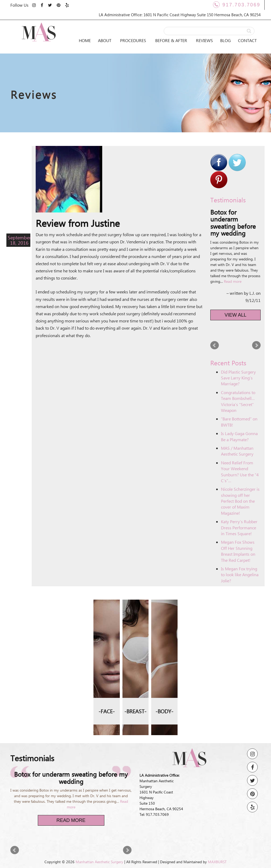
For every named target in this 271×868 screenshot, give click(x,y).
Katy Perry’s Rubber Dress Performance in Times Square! (239, 527)
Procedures (133, 40)
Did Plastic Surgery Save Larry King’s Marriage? (238, 378)
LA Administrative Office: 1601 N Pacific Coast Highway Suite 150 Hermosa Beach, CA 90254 (180, 15)
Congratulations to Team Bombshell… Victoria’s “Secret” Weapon (238, 401)
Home (85, 40)
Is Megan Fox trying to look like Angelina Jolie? (240, 575)
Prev (215, 345)
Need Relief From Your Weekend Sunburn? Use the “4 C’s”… (240, 472)
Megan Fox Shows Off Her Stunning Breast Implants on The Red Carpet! (238, 551)
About (105, 40)
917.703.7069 (237, 5)
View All (236, 315)
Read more (233, 281)
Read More (71, 820)
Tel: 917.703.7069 (154, 814)
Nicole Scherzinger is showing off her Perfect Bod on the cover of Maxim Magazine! (240, 501)
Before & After (171, 40)
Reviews (204, 40)
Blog (225, 40)
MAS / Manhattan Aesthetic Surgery (237, 451)
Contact (247, 40)
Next (256, 345)
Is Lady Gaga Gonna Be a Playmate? (239, 436)
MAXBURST (217, 862)
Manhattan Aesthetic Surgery (99, 862)
